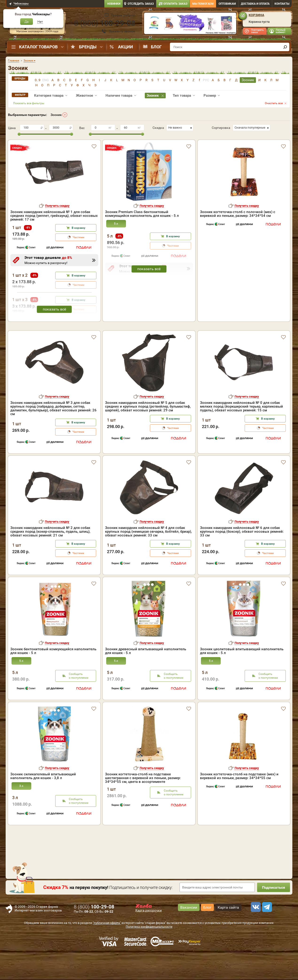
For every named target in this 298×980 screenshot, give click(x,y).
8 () (105, 23)
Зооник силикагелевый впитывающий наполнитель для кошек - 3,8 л (43, 803)
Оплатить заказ (175, 4)
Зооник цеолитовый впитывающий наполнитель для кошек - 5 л (242, 678)
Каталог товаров (38, 47)
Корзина (256, 15)
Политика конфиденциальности (149, 954)
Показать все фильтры (29, 103)
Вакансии (189, 934)
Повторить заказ (257, 31)
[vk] (255, 934)
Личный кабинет (280, 31)
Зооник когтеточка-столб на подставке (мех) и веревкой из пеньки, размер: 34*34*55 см (239, 803)
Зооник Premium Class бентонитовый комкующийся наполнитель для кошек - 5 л (142, 214)
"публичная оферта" (107, 950)
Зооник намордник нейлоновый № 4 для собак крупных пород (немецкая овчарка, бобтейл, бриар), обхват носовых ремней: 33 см (148, 559)
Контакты (282, 4)
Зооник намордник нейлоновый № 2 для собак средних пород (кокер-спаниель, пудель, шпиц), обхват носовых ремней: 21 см (50, 559)
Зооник (56, 115)
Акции (125, 47)
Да (27, 22)
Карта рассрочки (149, 937)
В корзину (78, 228)
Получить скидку (57, 206)
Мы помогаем (203, 4)
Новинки (114, 4)
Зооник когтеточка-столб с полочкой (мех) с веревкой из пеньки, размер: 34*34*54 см (238, 214)
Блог (156, 47)
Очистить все (274, 103)
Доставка (255, 4)
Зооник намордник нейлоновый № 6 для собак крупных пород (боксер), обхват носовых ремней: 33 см (242, 559)
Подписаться (274, 914)
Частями (78, 237)
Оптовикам (227, 4)
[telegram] (266, 934)
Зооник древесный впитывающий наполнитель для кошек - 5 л (146, 678)
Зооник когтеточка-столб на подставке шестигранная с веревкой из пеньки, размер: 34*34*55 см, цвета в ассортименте (143, 805)
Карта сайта (228, 934)
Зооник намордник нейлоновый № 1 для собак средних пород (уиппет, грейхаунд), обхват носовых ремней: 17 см (54, 216)
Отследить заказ (141, 4)
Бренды (88, 47)
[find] (285, 47)
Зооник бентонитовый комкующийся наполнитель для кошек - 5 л (53, 678)
